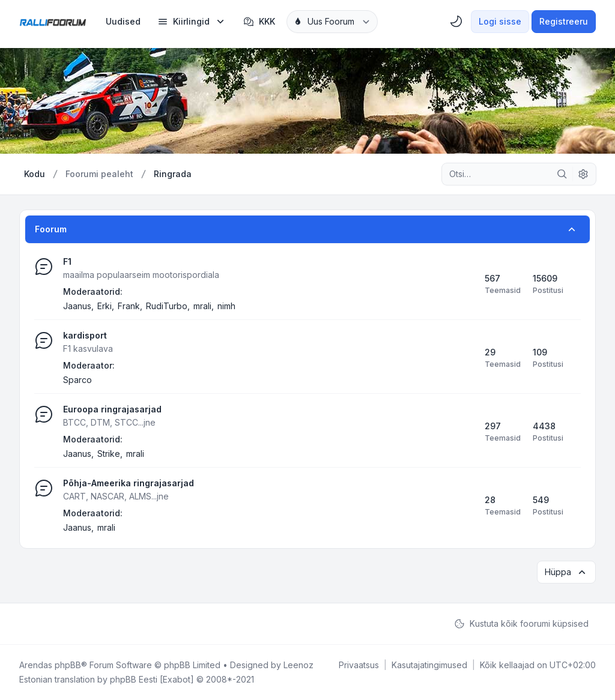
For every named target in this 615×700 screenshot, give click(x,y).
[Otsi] (562, 174)
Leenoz (298, 665)
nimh (226, 306)
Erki (105, 306)
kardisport (85, 335)
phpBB (68, 665)
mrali (202, 306)
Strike (109, 454)
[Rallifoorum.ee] (53, 22)
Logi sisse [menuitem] (500, 21)
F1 (67, 261)
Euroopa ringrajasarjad (112, 409)
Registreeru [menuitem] (564, 21)
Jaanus (77, 306)
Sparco (77, 380)
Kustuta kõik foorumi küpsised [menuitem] (521, 624)
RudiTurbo (167, 306)
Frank (129, 306)
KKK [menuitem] (259, 22)
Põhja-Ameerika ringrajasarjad (129, 483)
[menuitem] (123, 22)
